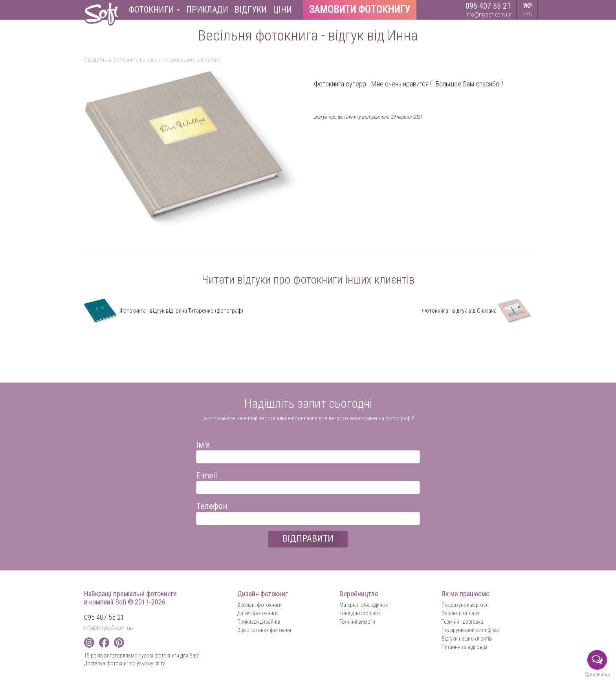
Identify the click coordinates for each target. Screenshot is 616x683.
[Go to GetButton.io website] (597, 675)
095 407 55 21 (488, 6)
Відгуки (251, 10)
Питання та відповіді (464, 647)
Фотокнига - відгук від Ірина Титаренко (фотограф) (164, 311)
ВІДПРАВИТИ (308, 538)
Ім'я (203, 444)
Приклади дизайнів (259, 622)
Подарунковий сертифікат (471, 630)
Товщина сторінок (360, 613)
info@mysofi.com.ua (489, 15)
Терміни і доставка (462, 622)
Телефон (212, 505)
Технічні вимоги (357, 622)
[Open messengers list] (597, 660)
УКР (528, 6)
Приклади (207, 10)
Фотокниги (154, 10)
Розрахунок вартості (465, 605)
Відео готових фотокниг (265, 630)
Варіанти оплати (460, 613)
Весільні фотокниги (259, 605)
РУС (527, 14)
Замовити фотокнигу (360, 10)
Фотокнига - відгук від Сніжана (477, 311)
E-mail (206, 474)
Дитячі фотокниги (258, 613)
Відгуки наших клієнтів (467, 639)
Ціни (282, 10)
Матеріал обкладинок (364, 605)
